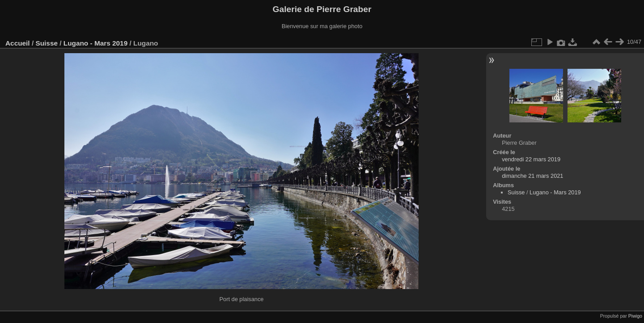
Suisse (47, 43)
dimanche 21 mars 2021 (532, 176)
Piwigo (635, 316)
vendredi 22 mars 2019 (531, 159)
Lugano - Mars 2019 (95, 43)
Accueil (18, 43)
